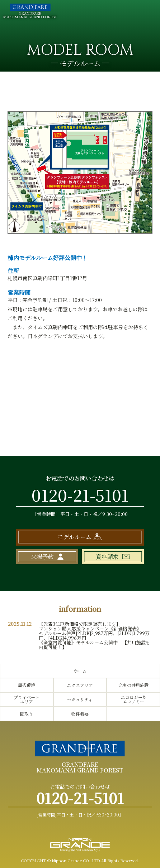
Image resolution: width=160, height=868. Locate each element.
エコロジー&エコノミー (133, 699)
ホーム (80, 671)
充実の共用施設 (133, 685)
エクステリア (80, 685)
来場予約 (42, 557)
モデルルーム (74, 537)
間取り (27, 714)
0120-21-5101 (80, 495)
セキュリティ (80, 699)
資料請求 (107, 557)
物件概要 (80, 714)
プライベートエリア (27, 699)
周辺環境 (27, 685)
